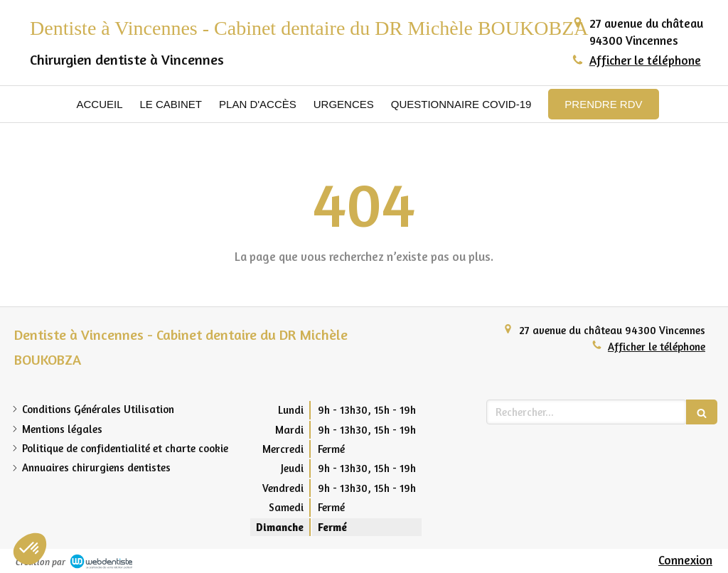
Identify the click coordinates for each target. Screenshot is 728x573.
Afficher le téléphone (645, 60)
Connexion (685, 560)
